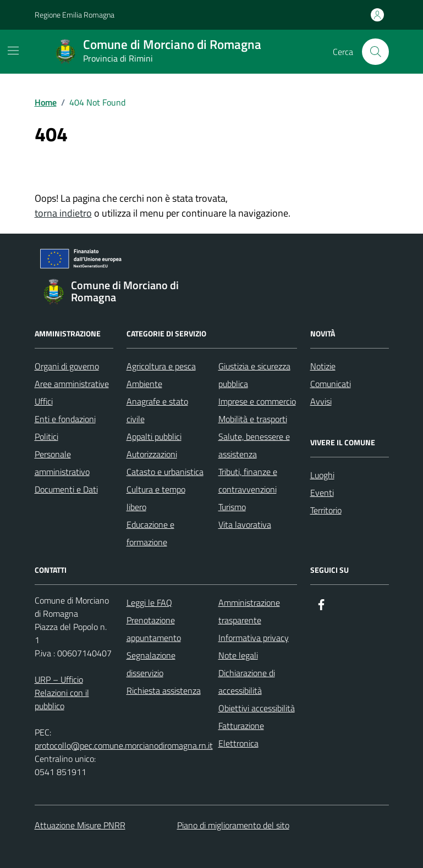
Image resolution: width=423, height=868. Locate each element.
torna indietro (63, 213)
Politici (46, 436)
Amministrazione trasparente (249, 611)
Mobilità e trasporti (253, 419)
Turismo (232, 507)
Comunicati (331, 384)
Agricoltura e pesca (161, 366)
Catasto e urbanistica (165, 472)
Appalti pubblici (154, 436)
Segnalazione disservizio (151, 664)
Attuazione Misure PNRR (80, 825)
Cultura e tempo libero (156, 498)
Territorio (326, 510)
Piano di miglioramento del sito (233, 825)
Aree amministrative (72, 384)
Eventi (322, 493)
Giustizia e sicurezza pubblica (254, 375)
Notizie (323, 366)
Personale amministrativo (62, 463)
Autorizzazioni (152, 454)
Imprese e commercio (257, 401)
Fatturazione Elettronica (241, 734)
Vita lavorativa (245, 524)
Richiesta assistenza (164, 690)
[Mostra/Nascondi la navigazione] (13, 51)
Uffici (44, 401)
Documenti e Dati (66, 489)
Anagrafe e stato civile (157, 410)
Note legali (238, 655)
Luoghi (322, 475)
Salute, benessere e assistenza (254, 445)
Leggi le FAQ (149, 602)
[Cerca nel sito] (375, 52)
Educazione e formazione (150, 533)
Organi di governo (67, 366)
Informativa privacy (254, 638)
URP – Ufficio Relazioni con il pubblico (62, 693)
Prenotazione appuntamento (154, 629)
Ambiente (144, 384)
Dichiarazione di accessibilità (247, 682)
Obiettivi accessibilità (257, 708)
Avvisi (321, 401)
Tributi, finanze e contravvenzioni (248, 480)
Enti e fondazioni (65, 419)
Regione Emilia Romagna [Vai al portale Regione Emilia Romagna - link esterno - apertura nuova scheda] (75, 15)
